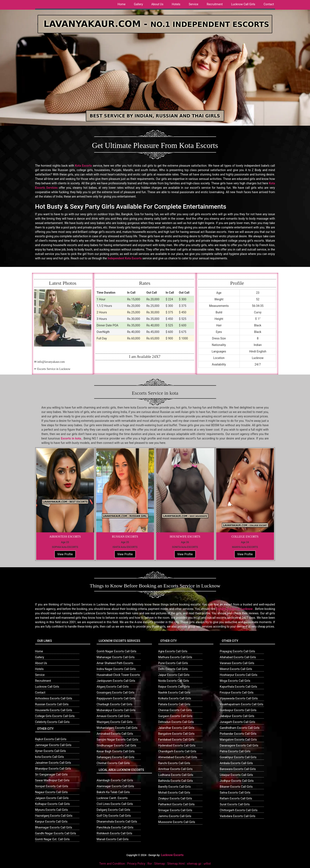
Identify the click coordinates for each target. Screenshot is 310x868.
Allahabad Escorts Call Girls (238, 657)
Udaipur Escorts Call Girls (236, 775)
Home (122, 4)
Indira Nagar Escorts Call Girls (116, 669)
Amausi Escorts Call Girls (113, 716)
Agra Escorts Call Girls (173, 651)
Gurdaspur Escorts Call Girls (238, 710)
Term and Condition (112, 864)
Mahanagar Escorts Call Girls (116, 657)
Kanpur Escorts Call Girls (51, 822)
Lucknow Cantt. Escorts (112, 798)
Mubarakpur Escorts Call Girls (116, 710)
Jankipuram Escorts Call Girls (116, 681)
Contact (269, 4)
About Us (157, 4)
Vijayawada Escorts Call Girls (239, 698)
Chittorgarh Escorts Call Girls (239, 810)
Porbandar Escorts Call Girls (238, 734)
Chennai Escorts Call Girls (175, 710)
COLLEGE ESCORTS (245, 537)
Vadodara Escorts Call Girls (237, 816)
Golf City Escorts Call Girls (114, 816)
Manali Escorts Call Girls (113, 839)
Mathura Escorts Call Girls (175, 657)
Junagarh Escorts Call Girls (237, 722)
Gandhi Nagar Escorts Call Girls (56, 833)
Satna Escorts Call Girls (235, 793)
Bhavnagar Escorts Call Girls (54, 827)
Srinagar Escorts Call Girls (175, 810)
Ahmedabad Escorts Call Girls (178, 757)
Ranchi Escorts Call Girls (174, 763)
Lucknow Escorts (172, 855)
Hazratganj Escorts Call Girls (54, 816)
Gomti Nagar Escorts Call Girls (116, 651)
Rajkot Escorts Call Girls (51, 739)
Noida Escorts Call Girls (174, 681)
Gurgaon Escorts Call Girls (175, 716)
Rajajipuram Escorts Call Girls (116, 698)
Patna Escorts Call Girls (235, 751)
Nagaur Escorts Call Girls (51, 792)
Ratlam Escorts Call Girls (236, 798)
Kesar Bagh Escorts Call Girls (116, 751)
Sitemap (159, 864)
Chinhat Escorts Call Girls (113, 763)
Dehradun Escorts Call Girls (176, 722)
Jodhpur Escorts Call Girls (237, 781)
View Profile (65, 554)
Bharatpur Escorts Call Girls (53, 769)
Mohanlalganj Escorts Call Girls (117, 728)
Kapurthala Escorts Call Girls (238, 687)
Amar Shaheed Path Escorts (115, 663)
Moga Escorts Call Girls (235, 681)
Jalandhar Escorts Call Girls (176, 728)
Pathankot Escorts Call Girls (176, 804)
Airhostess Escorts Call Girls (54, 698)
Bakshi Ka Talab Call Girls (113, 792)
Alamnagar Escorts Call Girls (115, 786)
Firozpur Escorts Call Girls (237, 693)
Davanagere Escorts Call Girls (239, 745)
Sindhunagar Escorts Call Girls (116, 745)
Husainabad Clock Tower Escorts (118, 675)
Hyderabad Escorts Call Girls (177, 745)
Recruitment (215, 4)
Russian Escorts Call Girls (52, 704)
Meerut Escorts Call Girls (236, 669)
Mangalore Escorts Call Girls (238, 740)
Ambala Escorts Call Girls (236, 763)
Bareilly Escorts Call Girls (175, 787)
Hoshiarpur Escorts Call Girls (239, 675)
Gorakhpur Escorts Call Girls (238, 757)
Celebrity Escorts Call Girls (52, 722)
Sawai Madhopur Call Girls (52, 780)
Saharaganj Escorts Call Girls (116, 757)
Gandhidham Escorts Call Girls (240, 728)
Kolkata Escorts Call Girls (175, 698)
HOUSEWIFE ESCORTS (185, 537)
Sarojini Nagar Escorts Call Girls (117, 740)
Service (194, 4)
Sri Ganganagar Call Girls (51, 774)
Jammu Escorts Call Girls (175, 816)
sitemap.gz (194, 864)
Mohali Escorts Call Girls (174, 793)
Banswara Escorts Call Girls (238, 769)
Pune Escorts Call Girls (173, 663)
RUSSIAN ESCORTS (125, 537)
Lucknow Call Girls (243, 4)
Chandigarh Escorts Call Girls (177, 751)
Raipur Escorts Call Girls (174, 687)
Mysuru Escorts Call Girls (52, 810)
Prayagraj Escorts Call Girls (237, 651)
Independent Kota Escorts (125, 258)
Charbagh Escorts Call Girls (114, 704)
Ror (150, 864)
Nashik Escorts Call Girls (174, 693)
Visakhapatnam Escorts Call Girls (241, 704)
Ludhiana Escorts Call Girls (176, 775)
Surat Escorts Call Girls (235, 804)
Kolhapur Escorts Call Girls (53, 804)
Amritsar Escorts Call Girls (175, 769)
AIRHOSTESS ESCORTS (65, 537)
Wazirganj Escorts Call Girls (115, 722)
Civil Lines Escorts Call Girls (115, 804)
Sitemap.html (176, 864)
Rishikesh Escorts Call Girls (114, 833)
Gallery (138, 4)
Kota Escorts (83, 166)
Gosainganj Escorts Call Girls (116, 693)
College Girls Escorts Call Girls (55, 716)
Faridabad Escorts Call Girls (176, 740)
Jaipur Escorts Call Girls (174, 675)
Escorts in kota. (71, 438)
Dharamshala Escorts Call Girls (117, 822)
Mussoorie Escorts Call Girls (177, 822)
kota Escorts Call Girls (50, 757)
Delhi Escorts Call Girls (173, 669)
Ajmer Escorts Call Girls (51, 751)
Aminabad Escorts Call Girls (115, 734)
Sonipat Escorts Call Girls (52, 786)
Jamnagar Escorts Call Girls (53, 745)
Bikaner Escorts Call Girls (236, 787)
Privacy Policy (136, 864)
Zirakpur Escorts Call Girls (175, 798)
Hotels (176, 4)
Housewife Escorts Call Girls (54, 710)
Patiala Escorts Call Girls (174, 704)
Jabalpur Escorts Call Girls (237, 716)
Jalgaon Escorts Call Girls (52, 798)
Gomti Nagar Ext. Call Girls (53, 839)
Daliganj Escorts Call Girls (113, 810)
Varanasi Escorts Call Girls (237, 663)
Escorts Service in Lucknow (234, 609)
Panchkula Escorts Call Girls (115, 827)
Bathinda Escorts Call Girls (176, 781)
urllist (207, 864)
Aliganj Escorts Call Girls (113, 687)
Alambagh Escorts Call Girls (115, 780)
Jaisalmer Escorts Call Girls (53, 763)
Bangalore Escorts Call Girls (176, 734)
